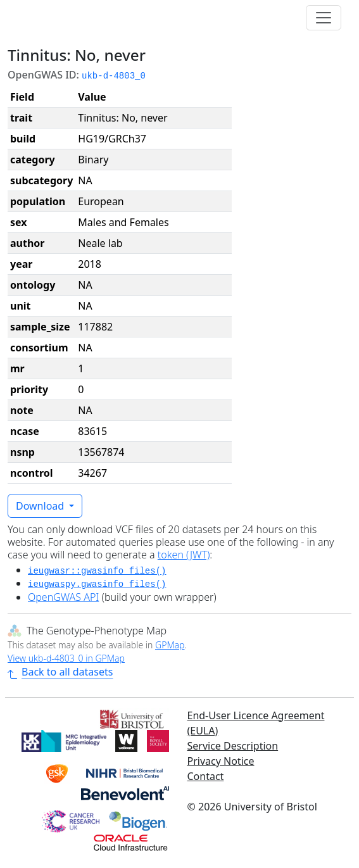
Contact (206, 776)
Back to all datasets (60, 672)
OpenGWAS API (63, 597)
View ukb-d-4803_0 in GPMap (66, 658)
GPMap (170, 645)
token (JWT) (184, 555)
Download (41, 506)
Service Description (233, 746)
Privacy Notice (221, 761)
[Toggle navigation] (324, 18)
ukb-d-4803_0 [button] (114, 76)
